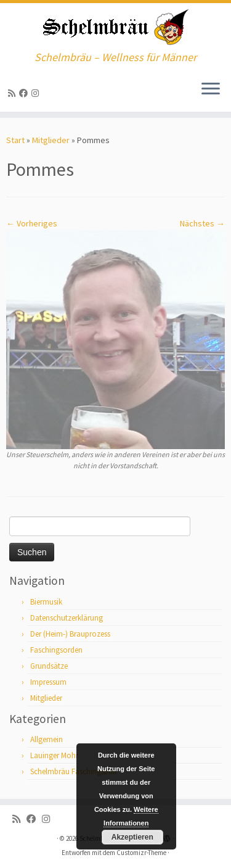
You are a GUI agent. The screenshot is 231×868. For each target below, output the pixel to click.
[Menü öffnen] (211, 89)
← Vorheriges (32, 223)
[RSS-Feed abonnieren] (14, 93)
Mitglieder (51, 140)
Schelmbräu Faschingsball (73, 771)
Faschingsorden (56, 650)
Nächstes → (202, 223)
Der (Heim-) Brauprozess (70, 634)
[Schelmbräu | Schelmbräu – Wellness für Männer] (115, 27)
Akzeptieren (132, 837)
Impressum (48, 682)
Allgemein (47, 739)
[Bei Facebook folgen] (25, 93)
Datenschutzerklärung (67, 618)
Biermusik (46, 602)
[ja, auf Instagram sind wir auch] (37, 93)
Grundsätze (49, 666)
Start (15, 140)
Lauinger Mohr (54, 755)
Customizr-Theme (141, 853)
